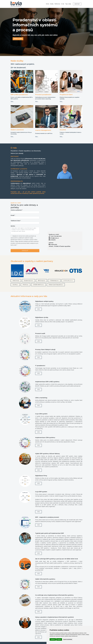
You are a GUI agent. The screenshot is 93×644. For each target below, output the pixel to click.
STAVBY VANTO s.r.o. (38, 285)
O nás (63, 4)
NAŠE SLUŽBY (18, 39)
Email (13, 215)
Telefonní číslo (16, 221)
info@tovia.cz (55, 238)
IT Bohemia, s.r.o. (54, 281)
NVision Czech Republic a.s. (56, 285)
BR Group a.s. (41, 281)
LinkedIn (52, 240)
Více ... (12, 101)
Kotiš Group (16, 281)
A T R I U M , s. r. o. (68, 281)
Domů (48, 4)
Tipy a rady (68, 4)
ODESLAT (25, 251)
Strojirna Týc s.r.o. (28, 281)
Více (38, 309)
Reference (57, 4)
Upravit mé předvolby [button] (68, 639)
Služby (52, 4)
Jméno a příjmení (17, 210)
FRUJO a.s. (25, 285)
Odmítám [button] (59, 639)
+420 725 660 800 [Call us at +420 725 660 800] (56, 236)
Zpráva (13, 226)
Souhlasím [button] (53, 639)
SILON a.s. (15, 285)
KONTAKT (77, 4)
